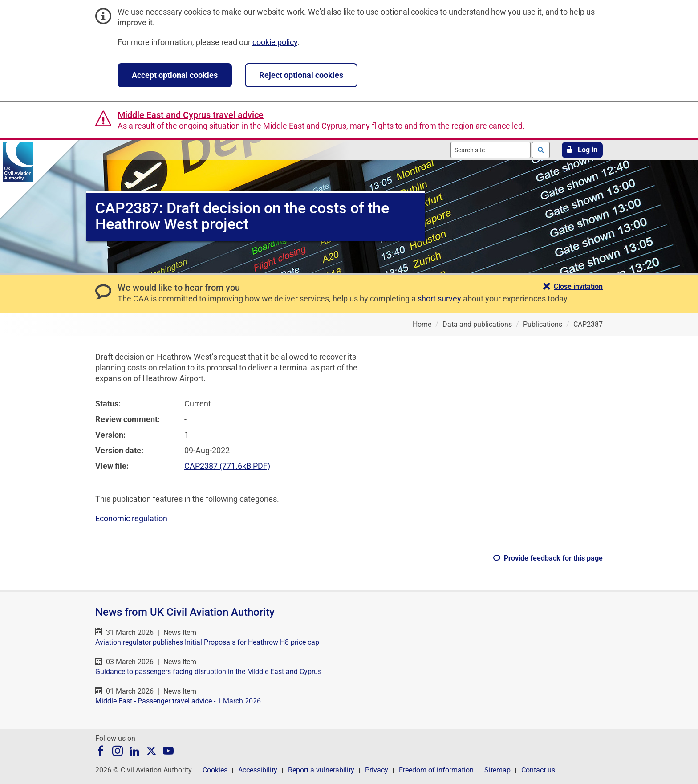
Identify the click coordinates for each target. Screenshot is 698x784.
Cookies (215, 770)
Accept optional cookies (175, 75)
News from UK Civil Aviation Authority (185, 612)
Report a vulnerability (321, 770)
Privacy (377, 770)
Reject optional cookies (301, 75)
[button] (582, 150)
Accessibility (258, 770)
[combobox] (491, 150)
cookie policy (275, 42)
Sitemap (497, 770)
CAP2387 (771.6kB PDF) (227, 466)
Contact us (538, 770)
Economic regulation (131, 518)
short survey (439, 299)
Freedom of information (436, 770)
